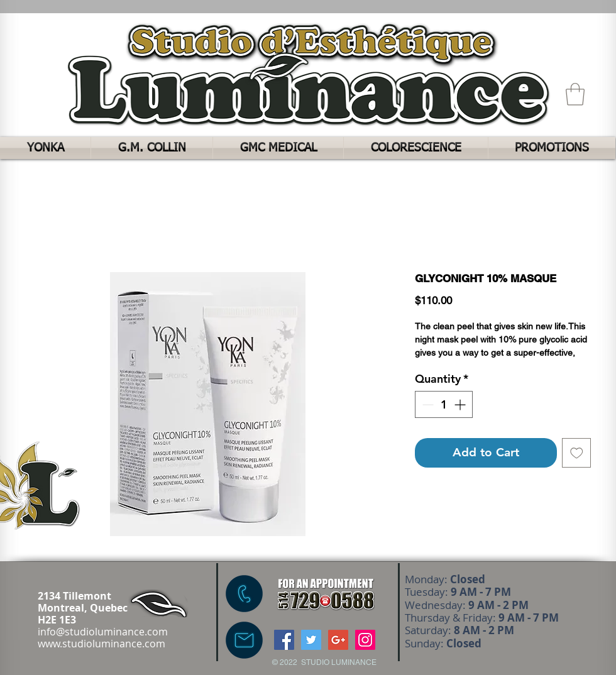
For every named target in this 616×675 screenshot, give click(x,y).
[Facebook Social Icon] (284, 640)
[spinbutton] (444, 404)
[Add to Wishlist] (577, 453)
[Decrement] (426, 404)
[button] (575, 94)
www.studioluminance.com (102, 644)
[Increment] (461, 404)
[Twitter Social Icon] (311, 640)
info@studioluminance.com (103, 632)
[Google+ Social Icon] (338, 640)
